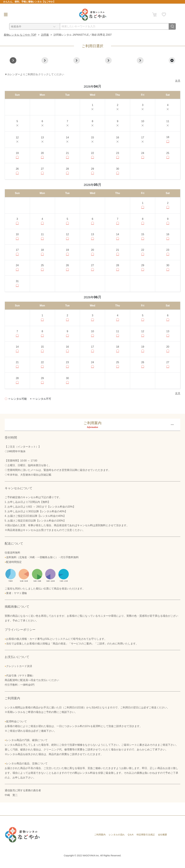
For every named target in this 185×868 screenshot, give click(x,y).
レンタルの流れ (117, 840)
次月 (178, 81)
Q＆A (131, 840)
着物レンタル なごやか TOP (20, 35)
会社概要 (163, 840)
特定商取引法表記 (146, 840)
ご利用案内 (100, 840)
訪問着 (45, 35)
